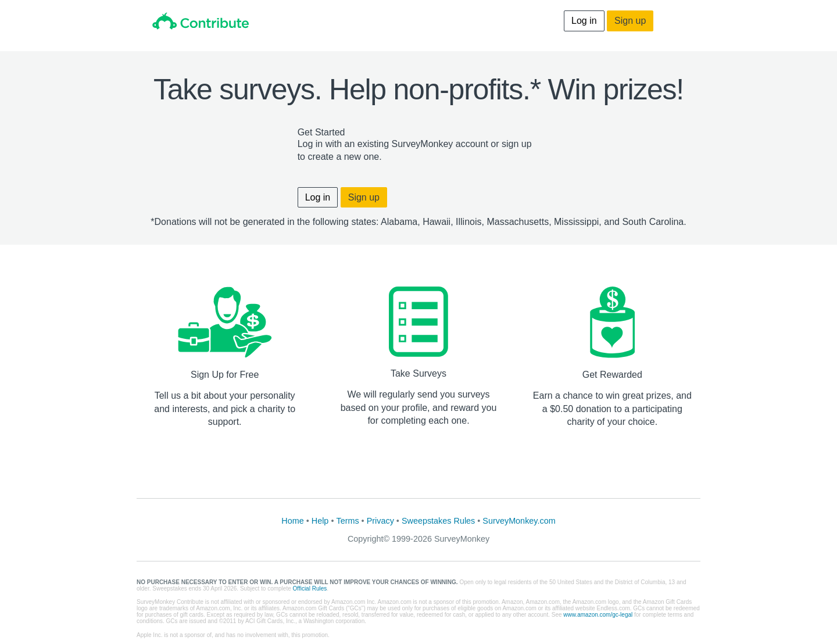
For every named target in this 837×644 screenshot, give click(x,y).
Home (292, 521)
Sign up (630, 21)
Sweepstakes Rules (438, 521)
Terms (347, 521)
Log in (584, 21)
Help (320, 521)
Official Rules (310, 588)
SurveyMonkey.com (519, 521)
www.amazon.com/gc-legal (598, 615)
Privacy (380, 521)
